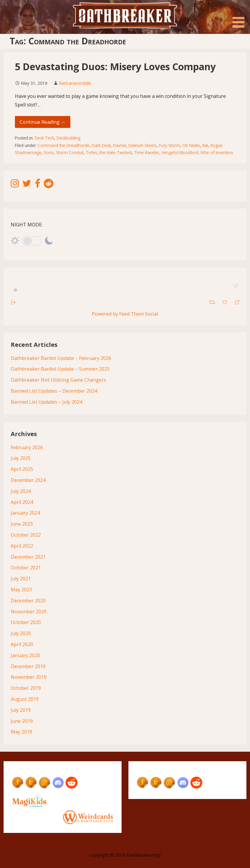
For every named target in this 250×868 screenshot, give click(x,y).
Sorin (49, 152)
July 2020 (21, 633)
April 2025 (22, 469)
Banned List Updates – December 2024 (54, 391)
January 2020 (25, 655)
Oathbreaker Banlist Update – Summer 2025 (60, 369)
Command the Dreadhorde (64, 145)
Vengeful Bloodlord (180, 152)
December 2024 (28, 480)
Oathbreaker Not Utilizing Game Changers (58, 380)
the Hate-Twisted (116, 152)
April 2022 (22, 546)
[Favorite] (226, 302)
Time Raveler (147, 152)
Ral (205, 145)
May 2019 (21, 732)
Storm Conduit (70, 152)
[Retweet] (213, 301)
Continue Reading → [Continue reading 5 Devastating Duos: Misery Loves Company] (43, 122)
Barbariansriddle (75, 83)
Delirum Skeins (143, 145)
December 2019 (28, 666)
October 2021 (26, 568)
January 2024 (25, 513)
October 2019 (26, 688)
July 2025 (21, 458)
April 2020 (22, 644)
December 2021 (28, 557)
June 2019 (22, 721)
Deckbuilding (69, 138)
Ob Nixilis (191, 145)
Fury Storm (170, 145)
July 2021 (21, 579)
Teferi (91, 152)
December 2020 (28, 601)
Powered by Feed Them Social (125, 314)
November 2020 (29, 612)
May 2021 (21, 590)
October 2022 (26, 535)
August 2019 (25, 699)
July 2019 (21, 710)
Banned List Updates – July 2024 (46, 402)
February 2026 (27, 447)
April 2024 (22, 502)
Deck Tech (44, 138)
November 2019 (29, 677)
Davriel (119, 145)
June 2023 (22, 524)
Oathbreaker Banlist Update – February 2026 (61, 358)
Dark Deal (101, 145)
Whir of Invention (217, 152)
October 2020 (26, 622)
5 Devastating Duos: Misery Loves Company (115, 66)
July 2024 (21, 491)
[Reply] (235, 302)
